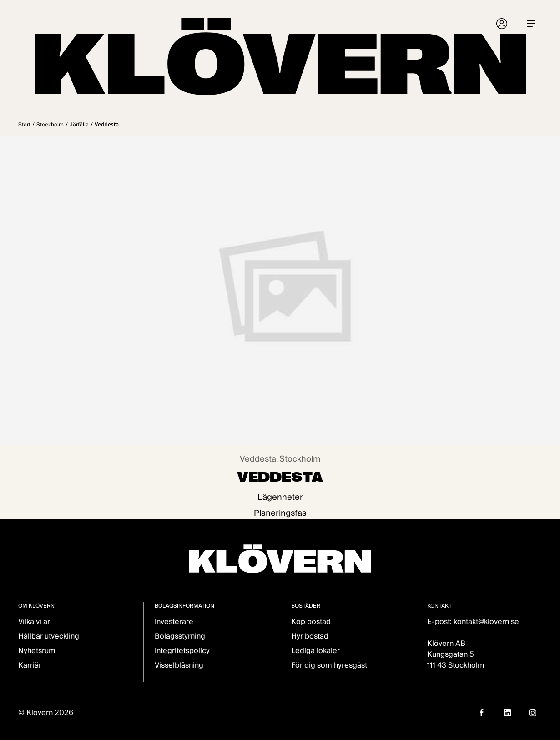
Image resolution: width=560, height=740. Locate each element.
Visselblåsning (179, 665)
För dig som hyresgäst (329, 665)
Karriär (30, 665)
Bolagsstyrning (180, 636)
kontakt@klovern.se (486, 622)
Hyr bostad (310, 636)
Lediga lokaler (315, 651)
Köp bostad (311, 622)
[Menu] (531, 24)
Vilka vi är (34, 622)
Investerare (174, 622)
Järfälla (79, 124)
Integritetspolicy (182, 651)
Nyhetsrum (37, 651)
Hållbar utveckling (49, 636)
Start (24, 124)
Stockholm (50, 124)
